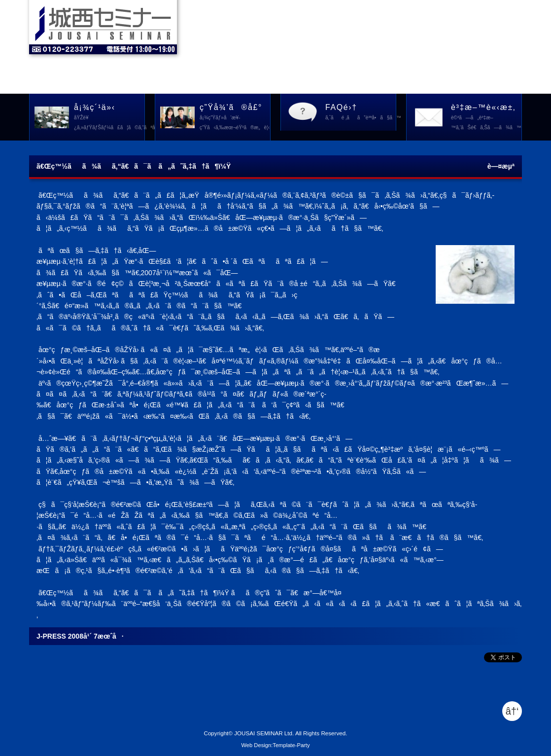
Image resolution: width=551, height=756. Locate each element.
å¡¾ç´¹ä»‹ (109, 118)
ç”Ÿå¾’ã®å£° (235, 118)
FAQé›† (361, 113)
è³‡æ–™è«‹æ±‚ (486, 118)
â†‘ (512, 711)
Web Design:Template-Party (275, 745)
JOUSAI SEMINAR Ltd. (264, 733)
